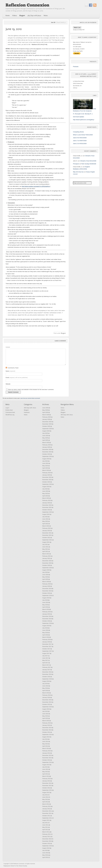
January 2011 (46, 837)
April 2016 (45, 691)
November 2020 (47, 563)
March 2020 (46, 582)
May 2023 (45, 494)
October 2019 (46, 593)
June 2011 (45, 825)
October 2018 (46, 621)
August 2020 (46, 570)
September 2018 (47, 623)
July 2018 (45, 628)
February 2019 (47, 612)
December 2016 (47, 672)
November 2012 (47, 786)
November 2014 (47, 730)
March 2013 (46, 776)
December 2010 (47, 839)
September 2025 (47, 429)
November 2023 (47, 480)
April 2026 (45, 412)
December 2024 (47, 449)
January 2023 (46, 503)
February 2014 (47, 751)
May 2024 (45, 466)
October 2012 (46, 788)
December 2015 (47, 700)
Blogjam (26, 410)
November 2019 (47, 591)
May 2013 (45, 772)
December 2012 (47, 783)
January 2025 (46, 447)
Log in (7, 408)
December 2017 (47, 644)
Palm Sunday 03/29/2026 (89, 164)
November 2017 (47, 646)
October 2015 (46, 704)
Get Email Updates (79, 117)
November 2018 (47, 619)
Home (62, 408)
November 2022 (47, 507)
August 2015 (46, 709)
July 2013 (45, 767)
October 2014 (46, 732)
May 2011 (45, 827)
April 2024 (45, 468)
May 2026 (45, 410)
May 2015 (45, 716)
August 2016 (46, 681)
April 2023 (45, 496)
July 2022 (45, 517)
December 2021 (47, 533)
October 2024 (46, 454)
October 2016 (46, 677)
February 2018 (47, 640)
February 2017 (47, 667)
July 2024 (45, 461)
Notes (26, 415)
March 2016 (46, 693)
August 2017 (46, 653)
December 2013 (47, 755)
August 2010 (46, 848)
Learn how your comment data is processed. (30, 398)
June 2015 (45, 714)
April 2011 (45, 830)
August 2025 (46, 431)
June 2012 (45, 797)
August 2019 (46, 598)
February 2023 (47, 500)
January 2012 (46, 809)
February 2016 (47, 695)
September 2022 (47, 512)
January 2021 (46, 558)
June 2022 (45, 519)
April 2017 (45, 663)
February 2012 (47, 806)
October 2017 (46, 649)
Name (10, 371)
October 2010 (46, 843)
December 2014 (47, 728)
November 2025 (47, 424)
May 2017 (45, 660)
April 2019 (45, 607)
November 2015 (47, 702)
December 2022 (47, 505)
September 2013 (47, 762)
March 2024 (46, 470)
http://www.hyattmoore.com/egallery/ (84, 120)
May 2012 (45, 799)
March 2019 (46, 609)
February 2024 (47, 473)
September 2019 (47, 595)
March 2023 (46, 498)
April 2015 (45, 718)
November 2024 (47, 452)
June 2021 (45, 547)
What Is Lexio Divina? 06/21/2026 (83, 135)
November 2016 (47, 674)
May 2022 (45, 521)
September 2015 (47, 707)
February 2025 (47, 445)
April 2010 (45, 857)
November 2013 (47, 758)
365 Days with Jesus (30, 408)
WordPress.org (10, 415)
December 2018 (47, 616)
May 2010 (45, 855)
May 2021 (45, 549)
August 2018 (46, 626)
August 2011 (46, 820)
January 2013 (46, 781)
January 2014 (46, 753)
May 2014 (45, 744)
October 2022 (46, 510)
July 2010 (45, 850)
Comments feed (10, 412)
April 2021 (45, 551)
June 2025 (45, 436)
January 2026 (46, 419)
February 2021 (47, 556)
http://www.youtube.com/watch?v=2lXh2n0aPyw (36, 186)
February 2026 (47, 417)
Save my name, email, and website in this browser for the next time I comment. (31, 390)
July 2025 (45, 433)
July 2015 (45, 711)
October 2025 (46, 426)
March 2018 (46, 637)
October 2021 (46, 538)
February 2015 (47, 723)
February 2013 (47, 779)
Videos (63, 410)
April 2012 (45, 802)
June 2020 (45, 575)
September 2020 (47, 568)
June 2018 (45, 630)
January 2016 (46, 697)
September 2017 (47, 651)
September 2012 (47, 790)
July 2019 (45, 600)
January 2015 (46, 725)
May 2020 (45, 577)
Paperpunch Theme (9, 866)
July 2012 (45, 795)
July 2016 (45, 684)
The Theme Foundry (22, 866)
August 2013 (46, 765)
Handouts (27, 412)
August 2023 (46, 487)
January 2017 (46, 670)
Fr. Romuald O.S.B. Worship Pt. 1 (83, 114)
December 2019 (47, 589)
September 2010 (47, 846)
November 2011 (47, 813)
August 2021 (46, 542)
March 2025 (46, 443)
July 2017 (45, 656)
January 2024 (46, 475)
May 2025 (45, 438)
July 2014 (45, 739)
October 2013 (46, 760)
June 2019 (45, 602)
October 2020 (46, 565)
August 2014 (46, 737)
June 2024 (45, 463)
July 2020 (45, 572)
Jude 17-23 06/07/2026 (80, 141)
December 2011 (47, 811)
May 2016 (45, 688)
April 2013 (45, 774)
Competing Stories (78, 132)
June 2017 (45, 658)
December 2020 (47, 561)
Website (8, 384)
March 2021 (46, 554)
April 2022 (45, 524)
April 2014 (45, 746)
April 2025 (45, 440)
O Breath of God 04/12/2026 (88, 161)
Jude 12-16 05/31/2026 (80, 144)
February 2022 (47, 528)
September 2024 (47, 456)
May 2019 (45, 605)
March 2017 (46, 665)
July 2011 (45, 823)
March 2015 (46, 721)
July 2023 (45, 489)
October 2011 (46, 816)
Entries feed (9, 410)
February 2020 (47, 584)
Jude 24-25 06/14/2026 (80, 138)
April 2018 (45, 635)
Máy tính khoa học (78, 172)
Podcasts (76, 67)
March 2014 (46, 748)
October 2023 (46, 482)
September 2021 (47, 540)
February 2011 (47, 834)
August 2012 (46, 792)
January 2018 (46, 642)
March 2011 (46, 832)
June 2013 (45, 769)
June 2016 (45, 686)
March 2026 (46, 415)
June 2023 (45, 491)
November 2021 (47, 535)
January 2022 (46, 531)
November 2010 (47, 841)
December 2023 (47, 477)
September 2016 (47, 679)
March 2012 (46, 804)
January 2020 (46, 586)
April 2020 (45, 579)
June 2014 (45, 741)
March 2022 (46, 526)
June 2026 (45, 408)
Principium (76, 164)
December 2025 (47, 422)
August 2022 (46, 514)
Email (17, 378)
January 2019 (46, 614)
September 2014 (47, 735)
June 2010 (45, 853)
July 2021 (45, 544)
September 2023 (47, 484)
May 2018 (45, 633)
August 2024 (46, 459)
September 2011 (47, 818)
